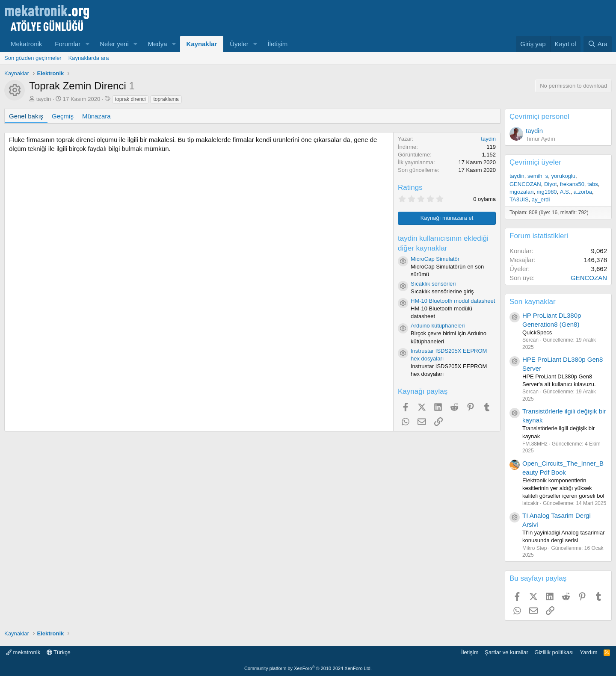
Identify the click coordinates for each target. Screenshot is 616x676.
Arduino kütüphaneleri (438, 326)
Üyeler (239, 44)
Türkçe (59, 652)
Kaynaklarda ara (89, 58)
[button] (87, 44)
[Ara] (598, 44)
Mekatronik (26, 44)
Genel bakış (26, 116)
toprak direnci (130, 99)
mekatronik (23, 652)
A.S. (565, 192)
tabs (593, 184)
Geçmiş (63, 116)
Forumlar (68, 44)
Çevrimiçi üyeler (535, 162)
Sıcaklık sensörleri (433, 284)
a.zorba (583, 192)
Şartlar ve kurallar (506, 652)
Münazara (96, 116)
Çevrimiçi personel (539, 117)
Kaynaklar (202, 44)
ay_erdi (541, 199)
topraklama (166, 99)
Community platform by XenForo (308, 668)
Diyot (551, 184)
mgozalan (521, 192)
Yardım (589, 652)
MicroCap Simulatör (435, 259)
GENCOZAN (525, 184)
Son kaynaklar (533, 302)
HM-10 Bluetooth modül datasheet (453, 301)
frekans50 (572, 184)
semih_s (538, 176)
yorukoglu (563, 176)
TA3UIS (519, 199)
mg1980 (547, 192)
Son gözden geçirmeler (33, 58)
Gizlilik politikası (554, 652)
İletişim (278, 44)
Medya (158, 44)
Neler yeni (114, 44)
